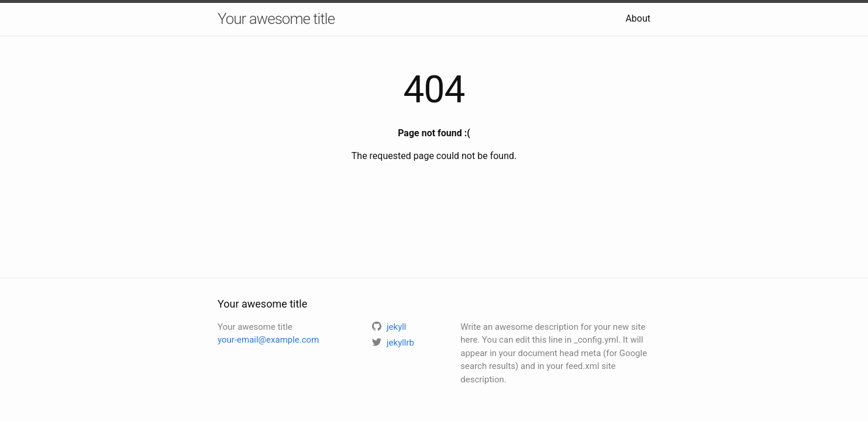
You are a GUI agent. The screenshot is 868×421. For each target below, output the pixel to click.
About (638, 18)
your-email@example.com (268, 340)
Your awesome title (276, 19)
